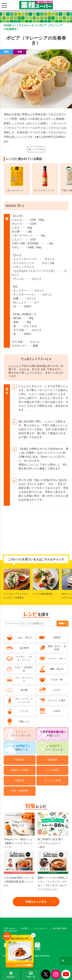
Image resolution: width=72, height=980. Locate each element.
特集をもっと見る (36, 902)
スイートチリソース (44, 190)
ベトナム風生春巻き (43, 594)
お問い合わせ (10, 928)
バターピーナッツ (15, 190)
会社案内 (25, 928)
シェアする (36, 149)
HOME (8, 25)
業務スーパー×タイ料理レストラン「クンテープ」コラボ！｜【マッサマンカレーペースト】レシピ (53, 876)
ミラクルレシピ (25, 25)
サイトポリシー (41, 928)
